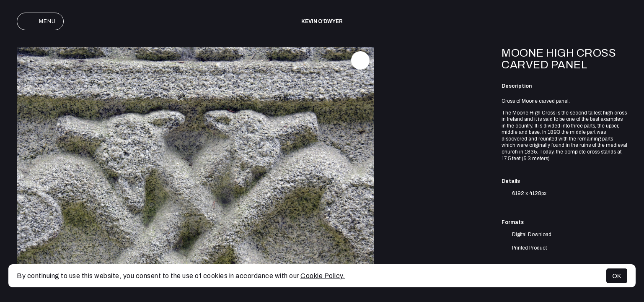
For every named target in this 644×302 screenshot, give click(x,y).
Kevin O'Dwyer (322, 21)
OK (617, 276)
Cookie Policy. (323, 276)
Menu (40, 21)
